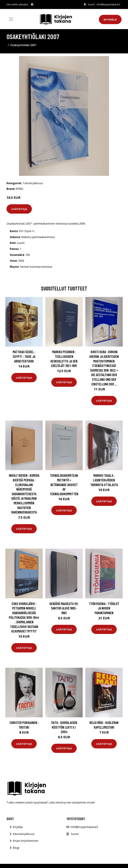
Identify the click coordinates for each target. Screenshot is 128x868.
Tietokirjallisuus (33, 183)
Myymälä (110, 19)
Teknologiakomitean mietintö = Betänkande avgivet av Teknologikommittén (64, 484)
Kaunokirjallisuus (24, 834)
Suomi (91, 4)
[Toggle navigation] (11, 19)
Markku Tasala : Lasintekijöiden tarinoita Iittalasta (104, 480)
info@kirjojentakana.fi (108, 4)
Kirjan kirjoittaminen (26, 841)
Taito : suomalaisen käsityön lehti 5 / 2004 (64, 727)
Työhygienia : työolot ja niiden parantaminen (104, 608)
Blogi (16, 848)
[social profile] (32, 4)
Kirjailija (18, 827)
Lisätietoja (19, 209)
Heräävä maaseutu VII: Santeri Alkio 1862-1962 (64, 608)
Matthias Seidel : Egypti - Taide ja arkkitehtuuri (24, 356)
